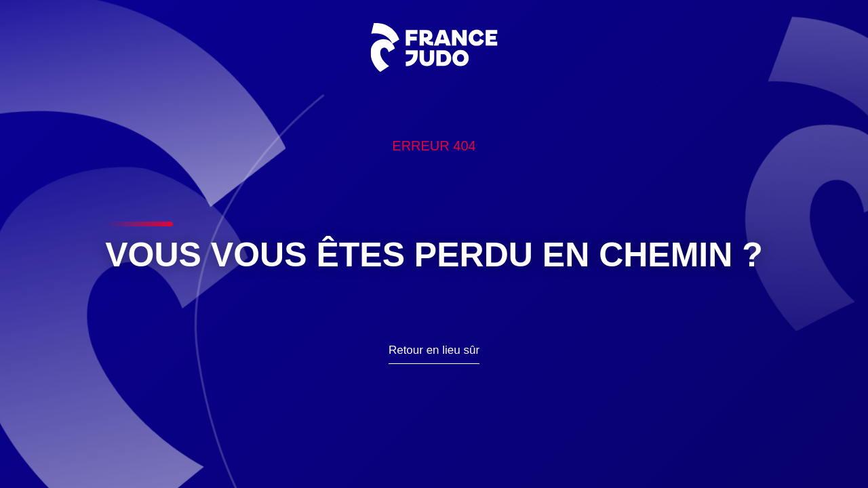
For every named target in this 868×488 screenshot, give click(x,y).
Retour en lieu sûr (434, 350)
